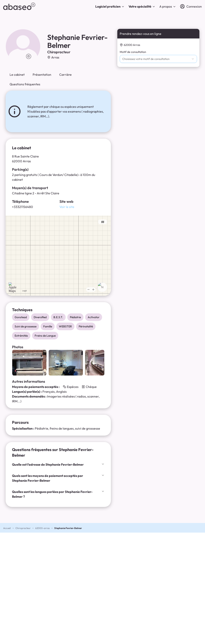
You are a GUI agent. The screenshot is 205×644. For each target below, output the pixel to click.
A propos (168, 6)
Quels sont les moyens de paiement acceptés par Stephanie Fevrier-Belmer (58, 478)
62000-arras (42, 528)
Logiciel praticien (110, 6)
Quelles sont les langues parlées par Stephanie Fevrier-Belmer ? (58, 494)
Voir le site (67, 207)
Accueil (7, 528)
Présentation (42, 75)
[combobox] (158, 59)
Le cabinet (17, 75)
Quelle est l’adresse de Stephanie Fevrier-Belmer (58, 464)
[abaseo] (19, 6)
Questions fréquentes (25, 84)
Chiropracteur (23, 528)
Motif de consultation (133, 52)
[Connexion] (191, 6)
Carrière (65, 75)
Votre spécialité (142, 6)
